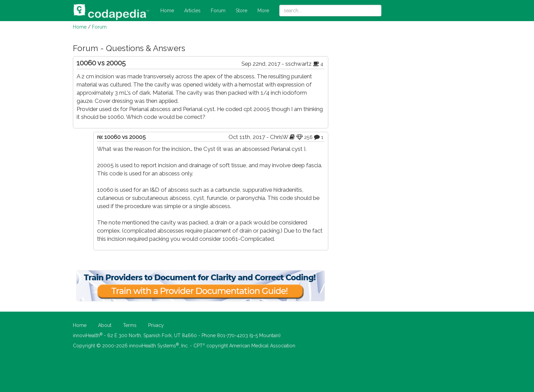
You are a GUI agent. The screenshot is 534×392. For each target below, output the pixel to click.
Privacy (156, 325)
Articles (192, 11)
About (105, 325)
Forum (218, 11)
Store (241, 11)
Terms (130, 325)
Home (167, 11)
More (263, 11)
